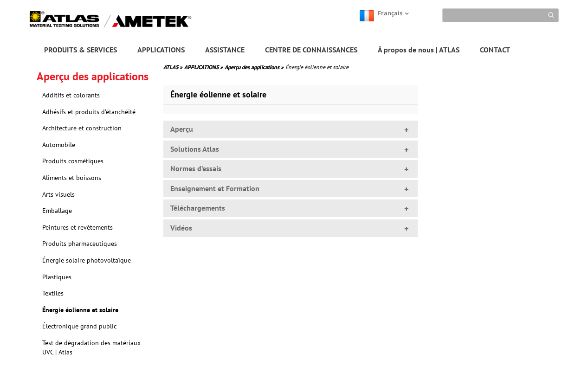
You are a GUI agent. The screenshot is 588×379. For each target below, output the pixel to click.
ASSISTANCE (225, 50)
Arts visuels (58, 194)
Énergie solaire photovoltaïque (87, 260)
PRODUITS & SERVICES (81, 50)
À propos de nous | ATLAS (419, 50)
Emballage (57, 211)
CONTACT (495, 50)
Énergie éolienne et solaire (80, 310)
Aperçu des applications (254, 67)
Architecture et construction (82, 128)
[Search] (501, 15)
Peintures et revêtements (78, 227)
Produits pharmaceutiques (80, 244)
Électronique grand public (79, 326)
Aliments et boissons (72, 178)
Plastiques (57, 277)
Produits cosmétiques (73, 161)
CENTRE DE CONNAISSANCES (311, 50)
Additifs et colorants (71, 95)
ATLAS (173, 67)
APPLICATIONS (161, 50)
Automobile (59, 145)
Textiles (53, 293)
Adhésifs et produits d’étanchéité (89, 112)
